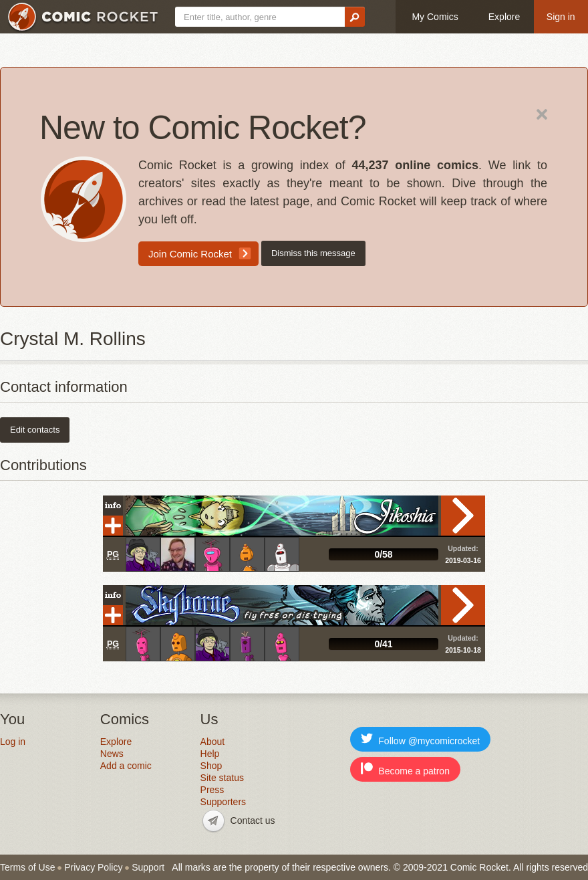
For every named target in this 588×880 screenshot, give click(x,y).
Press (212, 790)
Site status (222, 778)
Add (113, 526)
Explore (504, 17)
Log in (13, 742)
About (213, 742)
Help (210, 754)
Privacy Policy (93, 867)
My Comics (435, 17)
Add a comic (126, 766)
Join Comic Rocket (190, 254)
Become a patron (405, 769)
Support (148, 867)
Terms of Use (27, 867)
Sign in (561, 17)
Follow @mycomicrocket (420, 739)
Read (463, 516)
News (112, 754)
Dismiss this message (313, 253)
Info (113, 506)
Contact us (253, 820)
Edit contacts (35, 430)
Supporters (223, 802)
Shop (211, 766)
